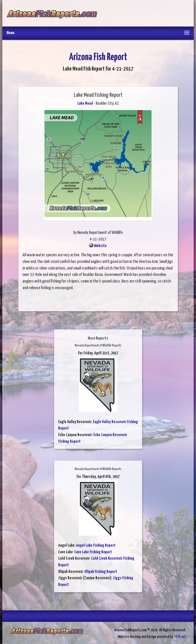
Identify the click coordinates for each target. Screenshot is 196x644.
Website (100, 246)
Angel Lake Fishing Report (96, 546)
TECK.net (180, 637)
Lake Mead (85, 104)
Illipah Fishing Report (101, 572)
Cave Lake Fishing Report (93, 552)
